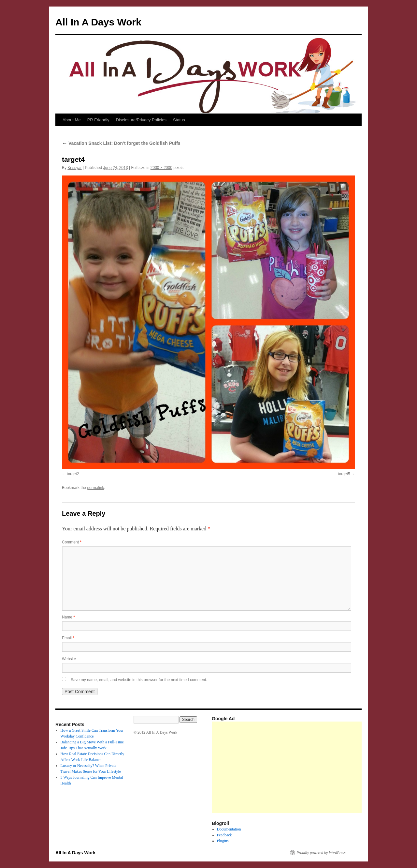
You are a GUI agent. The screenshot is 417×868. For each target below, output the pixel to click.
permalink (95, 488)
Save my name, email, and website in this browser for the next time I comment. (139, 680)
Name (68, 617)
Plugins (223, 841)
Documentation (229, 829)
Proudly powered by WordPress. (322, 853)
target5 (344, 474)
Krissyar (74, 168)
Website (69, 659)
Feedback (224, 835)
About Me (72, 120)
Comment (72, 542)
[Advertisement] (314, 767)
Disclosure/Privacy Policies (141, 120)
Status (179, 120)
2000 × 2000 (161, 168)
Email (68, 638)
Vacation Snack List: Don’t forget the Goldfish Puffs (121, 143)
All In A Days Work (98, 22)
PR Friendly (98, 120)
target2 (73, 474)
